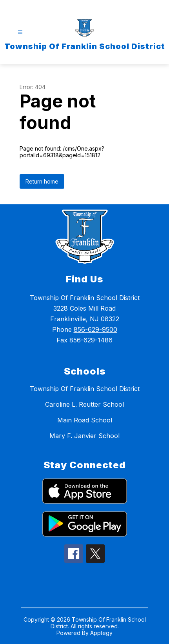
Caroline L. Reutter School (84, 404)
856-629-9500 (95, 329)
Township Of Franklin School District (85, 389)
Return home (42, 181)
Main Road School (85, 420)
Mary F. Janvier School (84, 436)
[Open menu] (20, 32)
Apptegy (101, 633)
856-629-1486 (91, 340)
